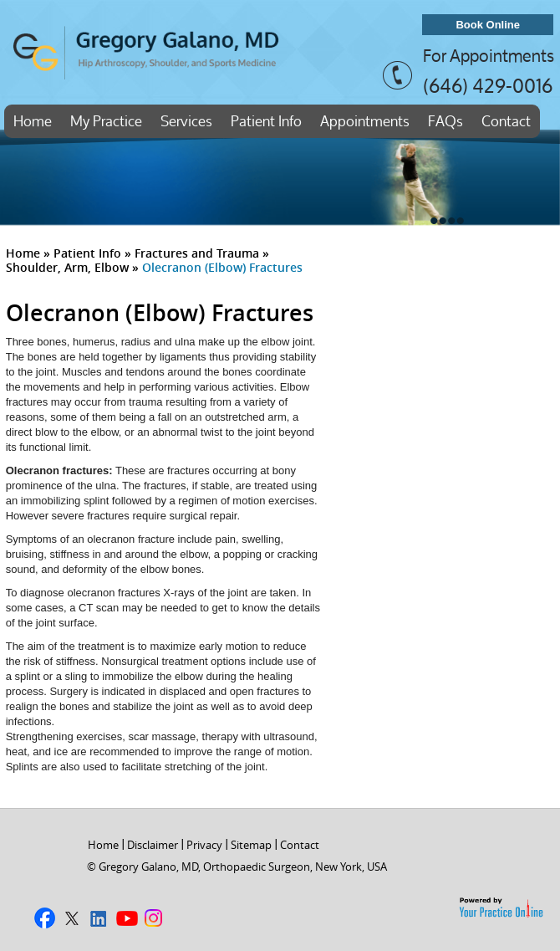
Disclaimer (153, 845)
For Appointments (489, 56)
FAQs (445, 121)
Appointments (365, 121)
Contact (506, 121)
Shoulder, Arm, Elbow (67, 267)
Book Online (488, 25)
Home (33, 121)
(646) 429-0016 (488, 85)
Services (186, 121)
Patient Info (266, 121)
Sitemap (251, 845)
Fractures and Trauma (197, 253)
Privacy (204, 845)
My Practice (106, 121)
